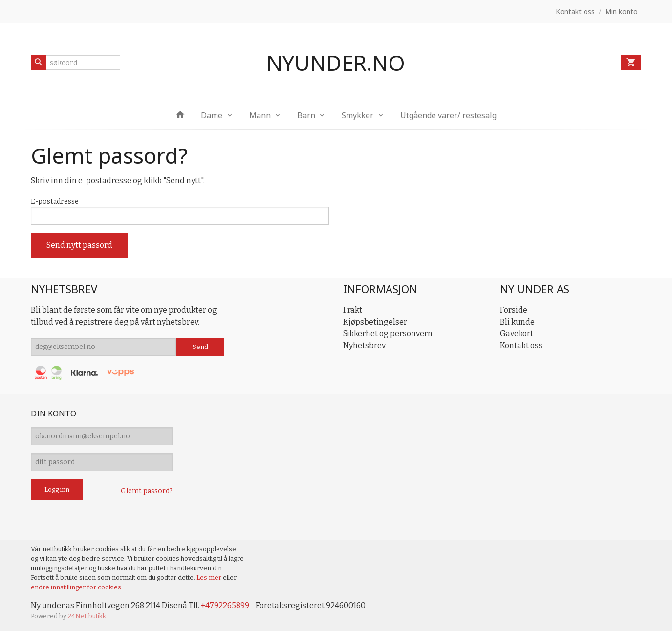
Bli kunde (517, 322)
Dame (212, 115)
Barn (306, 115)
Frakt (353, 310)
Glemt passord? (147, 491)
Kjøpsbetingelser (375, 322)
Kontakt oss (521, 345)
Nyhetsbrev (364, 345)
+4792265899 (225, 605)
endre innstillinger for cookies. (77, 587)
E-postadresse (55, 202)
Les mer (210, 577)
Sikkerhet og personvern (388, 334)
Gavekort (517, 334)
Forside (514, 310)
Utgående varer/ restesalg (448, 115)
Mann (260, 115)
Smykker (358, 115)
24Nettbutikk (87, 616)
